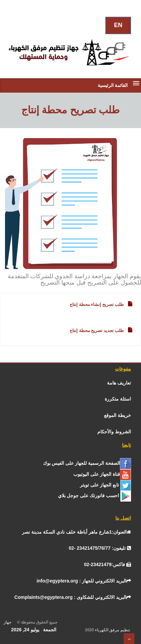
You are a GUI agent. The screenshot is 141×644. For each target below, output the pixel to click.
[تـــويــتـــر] (105, 485)
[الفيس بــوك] (87, 463)
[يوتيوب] (102, 474)
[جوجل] (94, 496)
